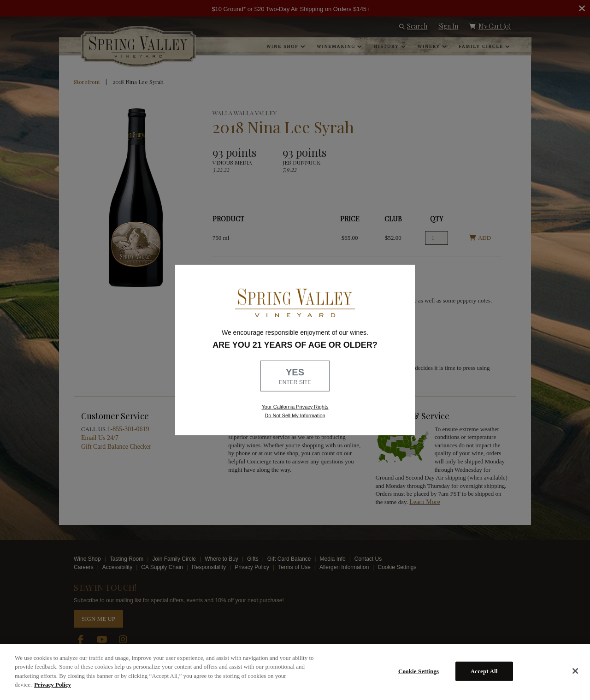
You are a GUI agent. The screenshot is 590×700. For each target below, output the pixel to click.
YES (295, 377)
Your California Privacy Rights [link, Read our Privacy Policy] (295, 407)
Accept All (484, 671)
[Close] (575, 671)
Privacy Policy (53, 685)
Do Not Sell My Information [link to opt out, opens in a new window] (295, 415)
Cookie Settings (419, 671)
